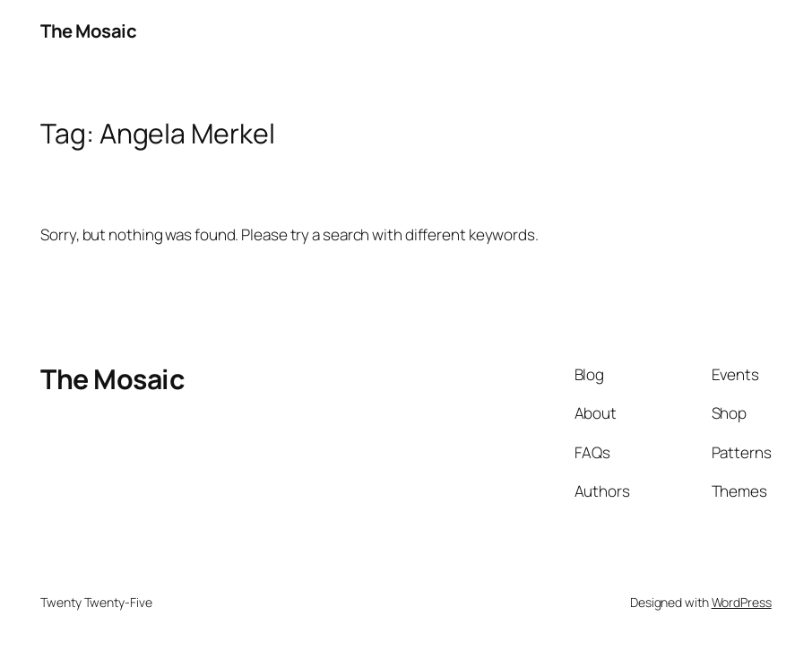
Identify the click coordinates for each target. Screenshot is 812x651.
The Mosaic (88, 30)
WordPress (742, 602)
